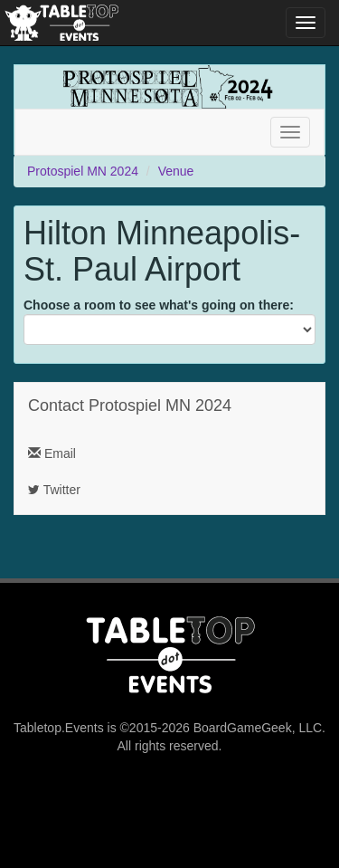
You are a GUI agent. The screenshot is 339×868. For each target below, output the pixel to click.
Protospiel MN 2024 (83, 171)
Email (52, 453)
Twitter (54, 490)
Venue (176, 171)
